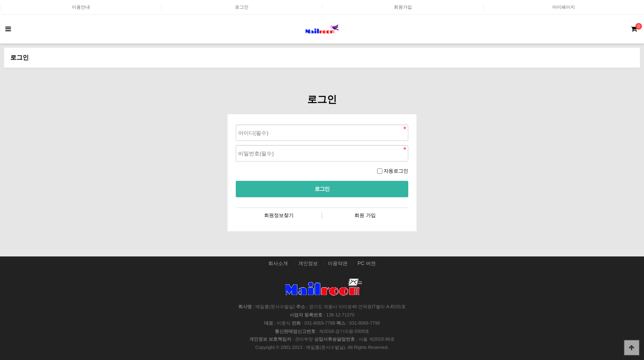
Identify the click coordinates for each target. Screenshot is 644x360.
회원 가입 (365, 215)
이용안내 (81, 7)
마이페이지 (564, 7)
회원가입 (403, 7)
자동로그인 (396, 171)
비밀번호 (236, 123)
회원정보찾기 (279, 215)
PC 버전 (367, 263)
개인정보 (308, 263)
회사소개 (278, 263)
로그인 (242, 7)
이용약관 (338, 263)
